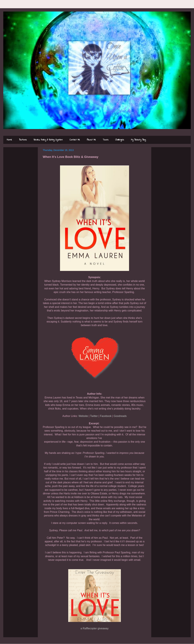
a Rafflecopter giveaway (95, 628)
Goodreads (120, 416)
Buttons (23, 140)
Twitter (94, 416)
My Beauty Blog (138, 140)
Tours (106, 140)
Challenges (120, 140)
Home (9, 140)
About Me (91, 140)
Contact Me (75, 140)
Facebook (106, 416)
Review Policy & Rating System (48, 140)
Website (83, 416)
